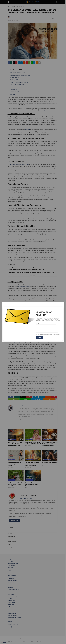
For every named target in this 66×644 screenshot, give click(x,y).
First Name (46, 325)
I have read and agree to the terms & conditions (48, 334)
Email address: (47, 330)
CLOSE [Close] (62, 304)
